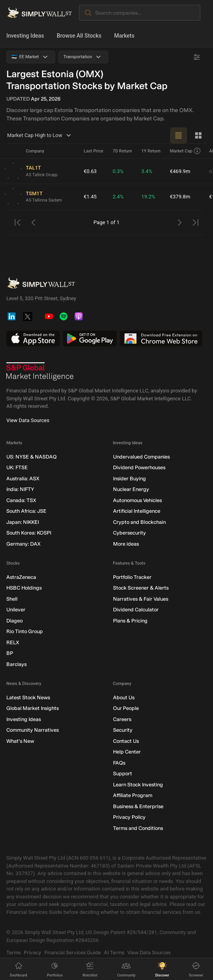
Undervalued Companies (141, 457)
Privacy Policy (129, 817)
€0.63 (90, 171)
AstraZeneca (21, 577)
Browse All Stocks (79, 36)
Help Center (127, 752)
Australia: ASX (23, 479)
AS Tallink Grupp (42, 175)
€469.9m (180, 171)
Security (123, 730)
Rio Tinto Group (25, 631)
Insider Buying (130, 479)
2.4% (118, 197)
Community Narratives (33, 730)
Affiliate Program (133, 795)
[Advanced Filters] (197, 57)
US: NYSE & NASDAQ (32, 457)
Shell (12, 599)
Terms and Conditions (138, 828)
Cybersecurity (130, 533)
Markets (124, 36)
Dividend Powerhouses (139, 467)
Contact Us (126, 741)
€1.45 (90, 197)
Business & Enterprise (138, 806)
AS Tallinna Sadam (44, 200)
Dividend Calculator (136, 610)
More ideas (126, 544)
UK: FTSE (17, 467)
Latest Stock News (28, 697)
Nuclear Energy (131, 489)
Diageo (14, 621)
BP (10, 653)
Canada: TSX (21, 500)
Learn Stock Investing (138, 785)
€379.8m (180, 197)
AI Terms (114, 952)
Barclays (16, 664)
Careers (122, 719)
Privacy (33, 952)
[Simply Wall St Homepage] (39, 13)
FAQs (119, 763)
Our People (126, 708)
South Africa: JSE (26, 511)
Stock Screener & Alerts (141, 588)
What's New (20, 741)
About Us (124, 697)
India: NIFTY (20, 489)
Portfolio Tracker (132, 577)
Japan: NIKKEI (23, 522)
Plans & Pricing (130, 621)
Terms (13, 952)
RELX (13, 642)
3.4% (147, 171)
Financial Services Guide (73, 952)
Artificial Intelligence (137, 511)
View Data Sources (28, 420)
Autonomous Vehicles (137, 500)
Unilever (16, 610)
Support (123, 774)
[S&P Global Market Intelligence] (40, 371)
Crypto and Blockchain (139, 522)
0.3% (118, 171)
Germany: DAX (23, 544)
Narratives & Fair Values (141, 599)
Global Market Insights (33, 708)
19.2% (148, 197)
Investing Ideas (25, 36)
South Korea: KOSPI (29, 533)
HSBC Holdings (24, 588)
